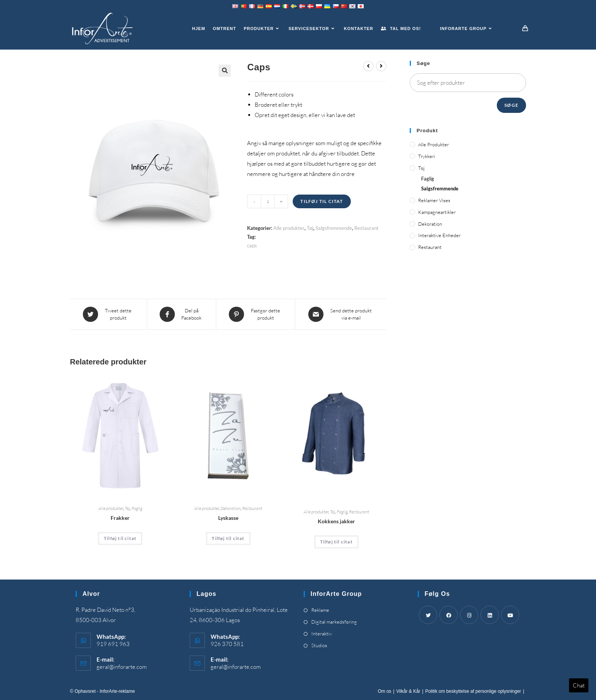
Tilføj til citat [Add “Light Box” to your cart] (228, 538)
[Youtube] (510, 615)
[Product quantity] (268, 201)
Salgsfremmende (334, 228)
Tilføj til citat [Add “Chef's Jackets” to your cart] (336, 541)
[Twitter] (428, 615)
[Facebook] (449, 615)
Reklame (320, 610)
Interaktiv (322, 633)
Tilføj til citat (322, 201)
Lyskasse (228, 518)
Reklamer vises (434, 200)
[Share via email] (341, 314)
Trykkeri (427, 156)
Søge (511, 105)
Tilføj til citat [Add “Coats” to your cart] (120, 538)
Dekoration (231, 508)
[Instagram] (469, 615)
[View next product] (381, 66)
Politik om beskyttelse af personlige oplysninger (473, 691)
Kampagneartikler (437, 212)
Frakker (120, 518)
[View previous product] (368, 66)
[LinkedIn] (490, 615)
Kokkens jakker (336, 521)
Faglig (137, 508)
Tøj (310, 228)
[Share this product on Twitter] (108, 314)
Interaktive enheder (439, 235)
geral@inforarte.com (122, 667)
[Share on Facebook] (181, 314)
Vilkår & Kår (408, 691)
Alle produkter (289, 228)
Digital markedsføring (334, 622)
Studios (319, 645)
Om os (384, 691)
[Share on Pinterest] (256, 314)
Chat (579, 685)
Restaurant (366, 228)
